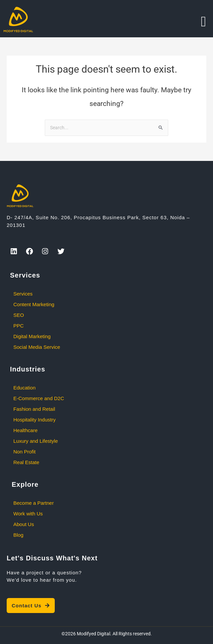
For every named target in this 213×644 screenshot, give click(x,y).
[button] (203, 21)
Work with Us (28, 514)
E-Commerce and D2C (39, 398)
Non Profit (25, 452)
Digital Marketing (32, 336)
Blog (18, 535)
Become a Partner (34, 503)
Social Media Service (37, 347)
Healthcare (26, 430)
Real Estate (26, 462)
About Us (24, 524)
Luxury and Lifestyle (36, 441)
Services (23, 294)
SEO (19, 315)
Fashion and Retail (34, 409)
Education (25, 388)
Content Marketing (34, 304)
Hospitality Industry (35, 420)
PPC (19, 326)
